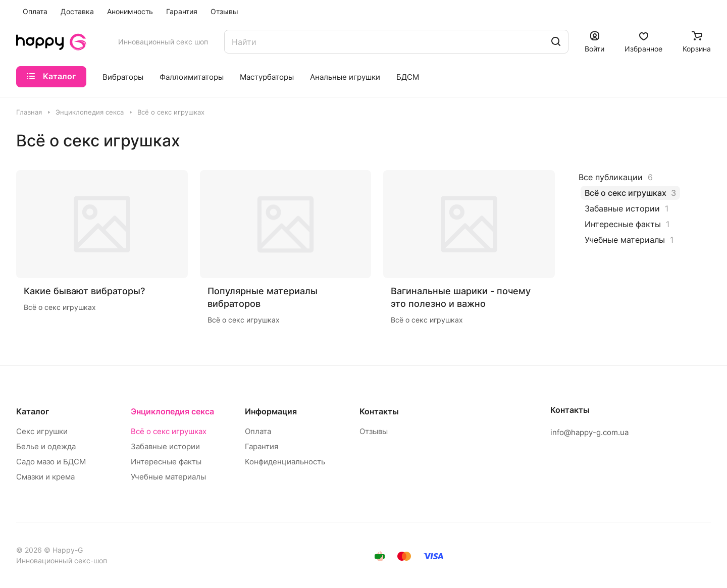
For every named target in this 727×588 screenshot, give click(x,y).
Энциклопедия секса (172, 411)
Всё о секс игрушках (169, 431)
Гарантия (262, 446)
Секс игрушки (42, 431)
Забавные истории (165, 446)
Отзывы (374, 431)
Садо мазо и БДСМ (51, 462)
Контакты (379, 411)
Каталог (33, 411)
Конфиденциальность (285, 462)
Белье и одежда (46, 446)
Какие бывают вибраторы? (84, 291)
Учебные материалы (168, 477)
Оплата (258, 431)
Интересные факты (166, 462)
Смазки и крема (45, 477)
